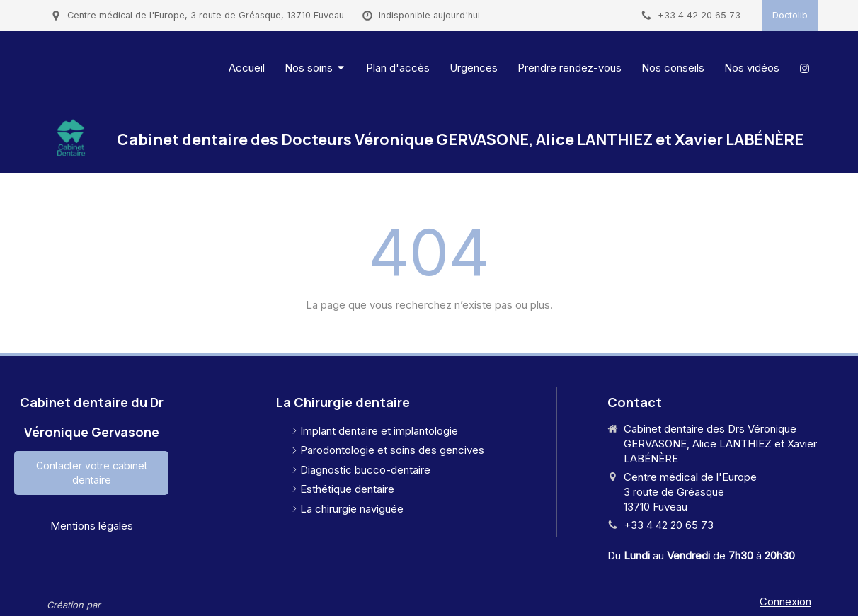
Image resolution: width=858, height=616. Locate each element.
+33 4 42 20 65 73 (669, 525)
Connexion (785, 601)
